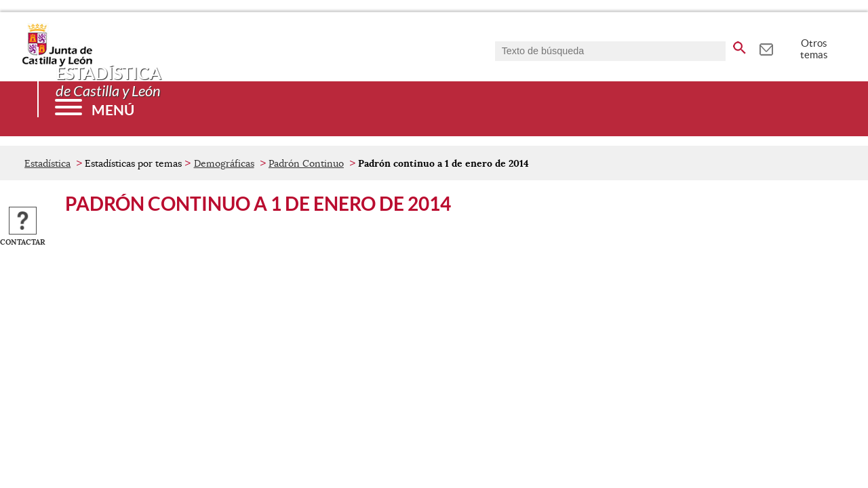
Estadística (47, 163)
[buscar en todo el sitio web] (739, 45)
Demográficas (224, 163)
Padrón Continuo (306, 163)
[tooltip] (766, 47)
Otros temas (814, 49)
